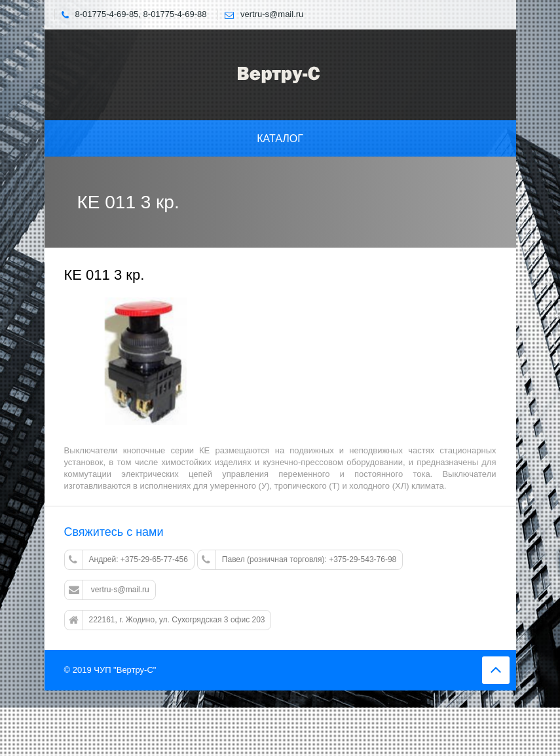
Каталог (280, 139)
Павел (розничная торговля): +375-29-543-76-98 (299, 560)
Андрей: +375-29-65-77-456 (128, 560)
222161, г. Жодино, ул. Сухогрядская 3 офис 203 (167, 620)
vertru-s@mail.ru (109, 590)
